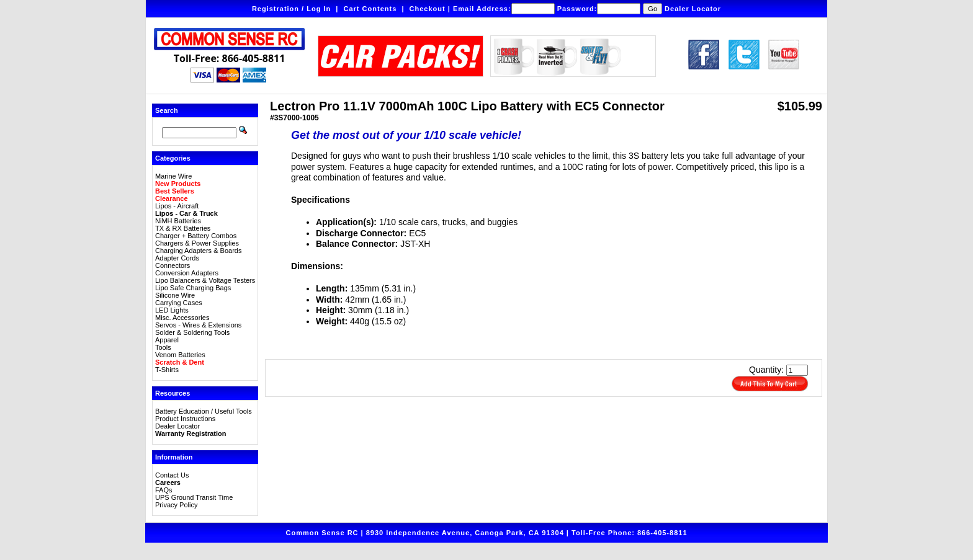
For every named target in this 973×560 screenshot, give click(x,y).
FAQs (164, 490)
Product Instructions (185, 419)
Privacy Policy (176, 505)
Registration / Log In (291, 9)
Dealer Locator (693, 9)
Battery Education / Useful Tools (204, 411)
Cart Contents (370, 9)
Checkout (428, 9)
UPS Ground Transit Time (194, 497)
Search (167, 110)
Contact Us (172, 475)
